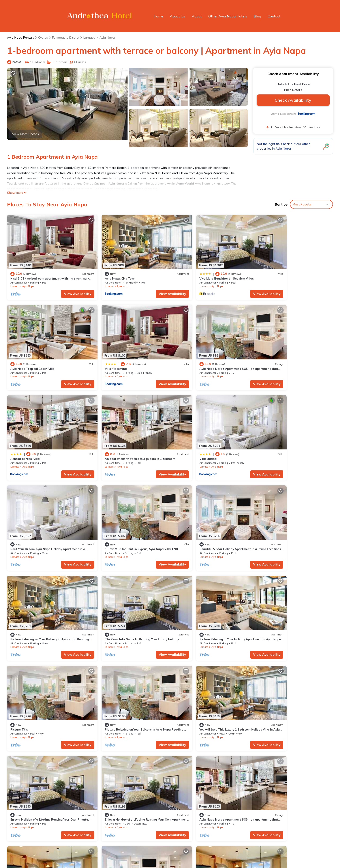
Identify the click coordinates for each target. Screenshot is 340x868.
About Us (178, 16)
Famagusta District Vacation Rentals (40, 783)
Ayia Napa (107, 38)
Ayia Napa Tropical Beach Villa (280, 271)
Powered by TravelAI (178, 855)
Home (158, 16)
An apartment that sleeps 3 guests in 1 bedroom (293, 354)
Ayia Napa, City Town (108, 271)
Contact (274, 16)
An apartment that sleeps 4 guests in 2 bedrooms (211, 686)
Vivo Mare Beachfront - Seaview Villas (202, 271)
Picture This (266, 520)
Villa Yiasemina (21, 354)
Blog (257, 16)
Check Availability (293, 100)
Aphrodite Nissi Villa (190, 354)
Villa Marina (19, 437)
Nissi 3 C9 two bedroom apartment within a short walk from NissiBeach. (228, 776)
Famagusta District (66, 38)
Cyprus (43, 38)
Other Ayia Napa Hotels (228, 16)
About (197, 16)
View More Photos (25, 134)
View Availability (66, 287)
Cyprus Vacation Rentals (31, 790)
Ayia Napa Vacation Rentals (34, 776)
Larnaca (89, 38)
